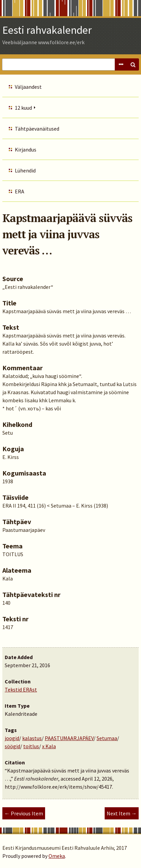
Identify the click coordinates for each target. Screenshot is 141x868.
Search (133, 64)
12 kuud (23, 108)
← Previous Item (24, 813)
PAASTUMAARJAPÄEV (69, 738)
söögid (12, 746)
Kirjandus (26, 150)
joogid (12, 738)
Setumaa (107, 738)
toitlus (31, 746)
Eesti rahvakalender (47, 30)
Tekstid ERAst (21, 689)
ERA (20, 191)
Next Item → (122, 813)
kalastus (32, 738)
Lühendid (25, 170)
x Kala (49, 746)
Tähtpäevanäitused (37, 129)
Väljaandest (28, 87)
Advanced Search (121, 64)
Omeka (57, 856)
